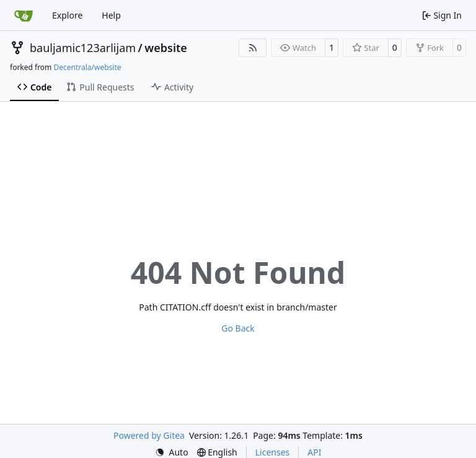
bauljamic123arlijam (83, 48)
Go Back (238, 328)
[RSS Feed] (253, 48)
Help (111, 15)
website (166, 48)
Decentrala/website (87, 67)
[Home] (24, 15)
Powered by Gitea (149, 435)
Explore (67, 15)
